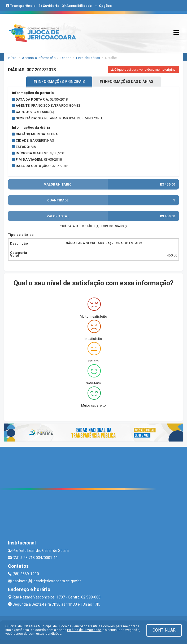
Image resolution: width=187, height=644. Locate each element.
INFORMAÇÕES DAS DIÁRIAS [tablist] (127, 82)
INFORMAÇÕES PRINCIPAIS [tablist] (59, 82)
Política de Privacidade (84, 630)
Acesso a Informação (39, 58)
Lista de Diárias (88, 58)
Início (12, 58)
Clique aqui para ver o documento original (143, 70)
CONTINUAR (164, 630)
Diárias (66, 58)
